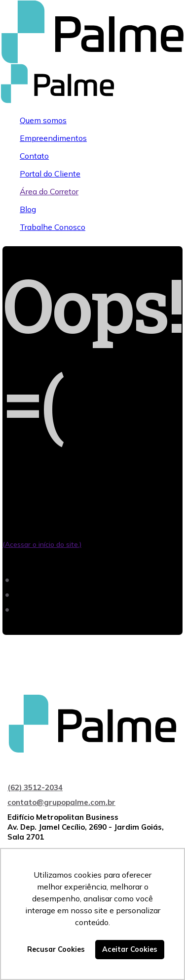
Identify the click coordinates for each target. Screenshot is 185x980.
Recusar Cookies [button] (56, 949)
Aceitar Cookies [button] (130, 949)
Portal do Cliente (50, 174)
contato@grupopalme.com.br (61, 802)
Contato (34, 156)
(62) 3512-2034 (35, 787)
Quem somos (43, 120)
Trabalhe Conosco (53, 227)
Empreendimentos (53, 138)
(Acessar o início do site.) (42, 544)
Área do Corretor (49, 191)
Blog (28, 209)
